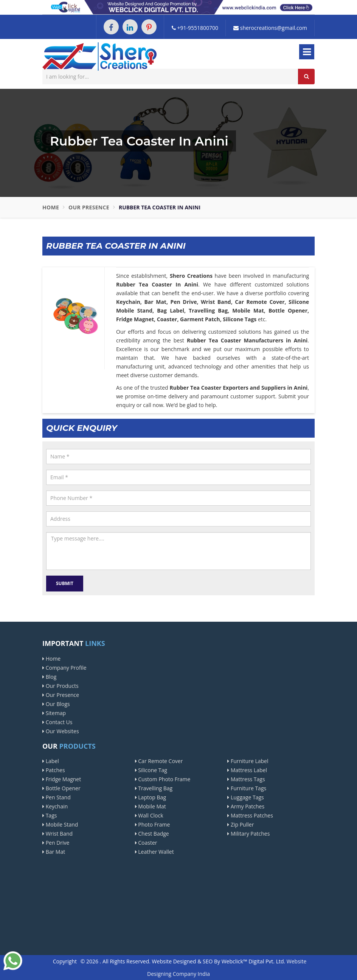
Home (51, 207)
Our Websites (61, 731)
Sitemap (54, 713)
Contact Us (57, 722)
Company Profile (64, 668)
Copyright (65, 961)
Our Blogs (56, 704)
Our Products (61, 686)
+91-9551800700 (195, 28)
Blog (49, 677)
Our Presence (89, 207)
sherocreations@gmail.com (270, 28)
